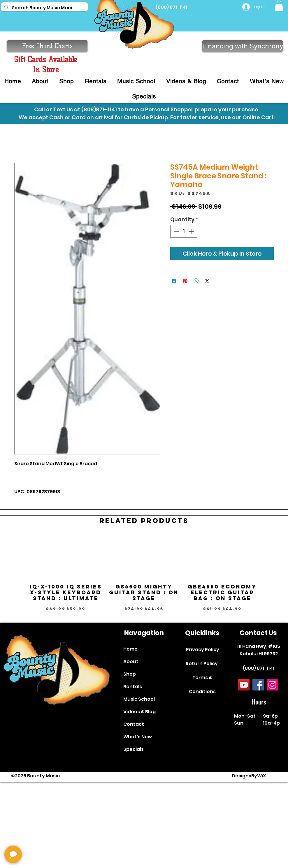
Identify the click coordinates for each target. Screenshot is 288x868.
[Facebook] (258, 685)
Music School (139, 699)
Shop (130, 674)
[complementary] (42, 836)
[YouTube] (244, 685)
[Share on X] (207, 281)
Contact (134, 724)
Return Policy (202, 664)
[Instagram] (272, 685)
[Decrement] (176, 231)
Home (130, 649)
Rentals (133, 687)
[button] (279, 6)
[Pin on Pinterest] (185, 281)
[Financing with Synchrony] (243, 46)
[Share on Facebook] (174, 281)
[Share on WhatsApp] (196, 281)
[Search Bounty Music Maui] (44, 8)
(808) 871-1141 (259, 668)
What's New (138, 737)
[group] (144, 576)
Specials (134, 749)
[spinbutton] (184, 231)
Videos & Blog (139, 712)
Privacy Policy (203, 650)
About (131, 661)
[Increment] (192, 231)
